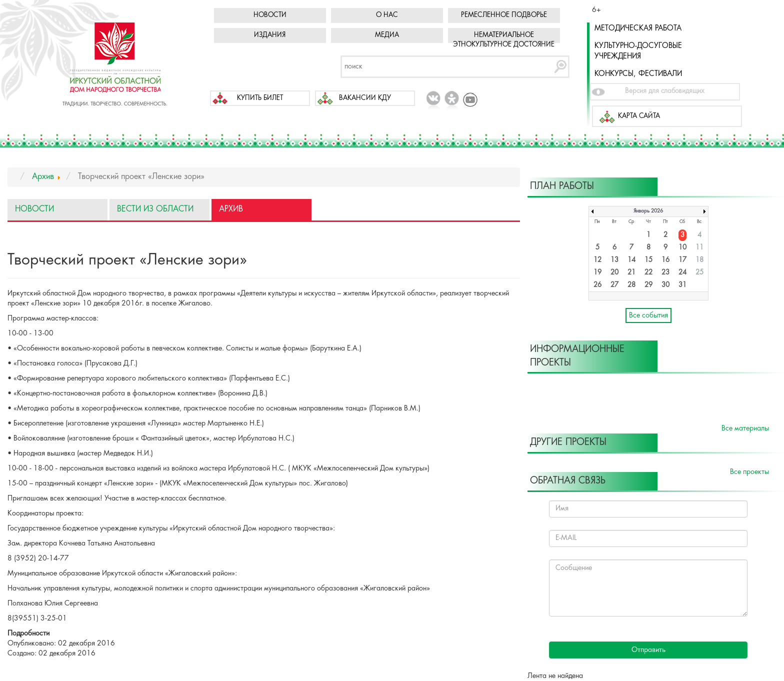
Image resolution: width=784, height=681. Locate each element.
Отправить (648, 650)
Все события (648, 315)
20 (614, 273)
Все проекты (749, 472)
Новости (270, 15)
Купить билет (260, 98)
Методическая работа (638, 28)
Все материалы (745, 428)
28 (631, 285)
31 (682, 285)
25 (699, 273)
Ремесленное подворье (504, 15)
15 (648, 260)
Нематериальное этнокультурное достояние (504, 40)
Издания (270, 35)
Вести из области (155, 209)
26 (597, 285)
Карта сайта (639, 116)
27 (614, 285)
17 (682, 260)
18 (699, 260)
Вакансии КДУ (365, 98)
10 (682, 248)
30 (665, 285)
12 (597, 260)
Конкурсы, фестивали (638, 74)
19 (597, 273)
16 (665, 260)
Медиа (387, 35)
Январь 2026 (648, 211)
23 (665, 273)
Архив (231, 209)
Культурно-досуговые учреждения (638, 51)
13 (614, 260)
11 (699, 248)
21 (631, 273)
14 (631, 260)
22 (648, 273)
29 (648, 285)
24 (682, 273)
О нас (387, 15)
